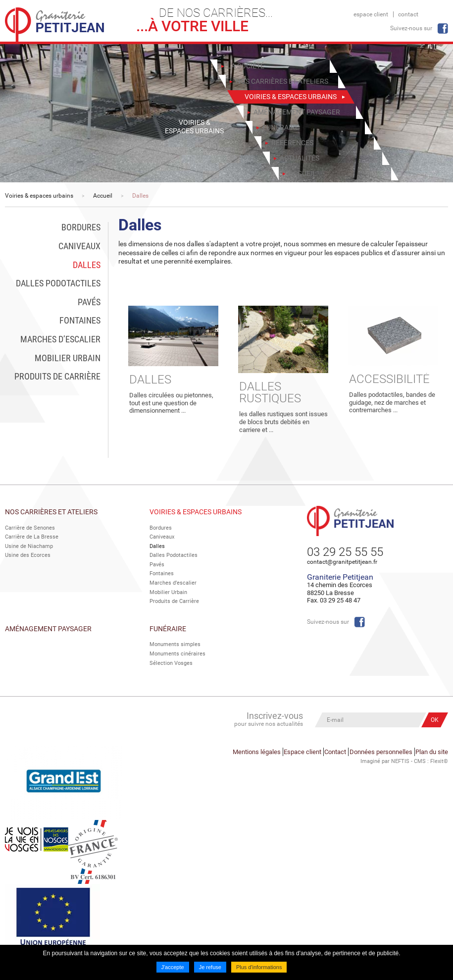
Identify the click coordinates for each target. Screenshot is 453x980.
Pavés (157, 564)
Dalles (140, 196)
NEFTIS (400, 756)
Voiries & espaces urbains (39, 196)
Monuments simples (175, 643)
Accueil (103, 196)
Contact (408, 14)
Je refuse (210, 967)
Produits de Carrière (174, 600)
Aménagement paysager (48, 627)
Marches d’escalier (173, 582)
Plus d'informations (259, 967)
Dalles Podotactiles (174, 555)
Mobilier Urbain (168, 591)
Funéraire (168, 627)
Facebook (443, 28)
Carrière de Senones (30, 528)
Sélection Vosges (171, 661)
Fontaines (162, 573)
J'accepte (173, 967)
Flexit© (439, 756)
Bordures (161, 528)
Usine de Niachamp (29, 546)
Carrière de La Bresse (32, 537)
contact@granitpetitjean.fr (342, 562)
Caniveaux (162, 537)
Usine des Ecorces (28, 555)
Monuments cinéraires (177, 652)
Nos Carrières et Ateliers (51, 512)
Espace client (371, 14)
